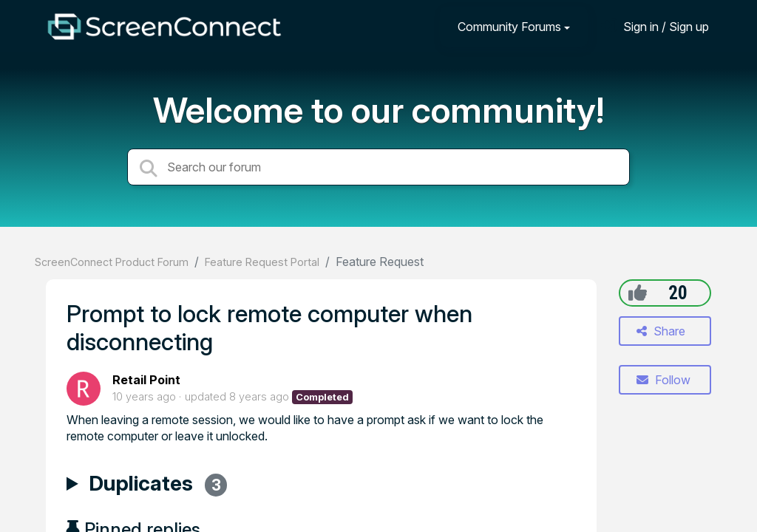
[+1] (638, 293)
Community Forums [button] (509, 27)
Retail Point (146, 380)
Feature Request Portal (262, 262)
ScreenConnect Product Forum (112, 262)
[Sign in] (655, 26)
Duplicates (158, 485)
